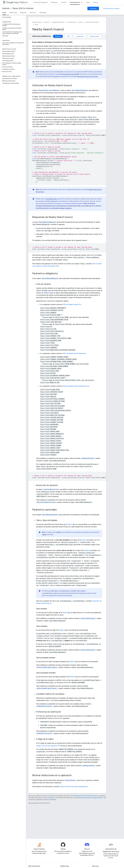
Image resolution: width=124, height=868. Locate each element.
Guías (36, 25)
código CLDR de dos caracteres (47, 746)
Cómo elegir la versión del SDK (70, 74)
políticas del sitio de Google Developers (92, 798)
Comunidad (97, 2)
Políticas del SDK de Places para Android (73, 787)
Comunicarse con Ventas (111, 8)
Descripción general (41, 2)
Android (6, 8)
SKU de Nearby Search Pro (72, 304)
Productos (54, 2)
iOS (68, 36)
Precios (64, 2)
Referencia (13, 13)
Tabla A (70, 524)
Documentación (72, 22)
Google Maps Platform (58, 22)
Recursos (33, 13)
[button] (13, 64)
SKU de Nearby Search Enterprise (74, 353)
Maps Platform (17, 2)
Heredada (43, 13)
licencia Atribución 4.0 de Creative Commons (84, 796)
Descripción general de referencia (88, 76)
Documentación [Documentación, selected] (75, 2)
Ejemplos (23, 13)
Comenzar (93, 8)
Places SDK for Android (23, 8)
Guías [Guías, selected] (4, 13)
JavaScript (80, 36)
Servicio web (94, 36)
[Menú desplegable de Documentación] (82, 2)
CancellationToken (51, 199)
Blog (88, 2)
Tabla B (58, 532)
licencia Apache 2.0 (50, 798)
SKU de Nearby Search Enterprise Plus (76, 386)
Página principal (37, 22)
